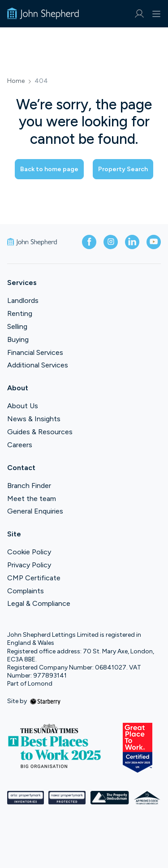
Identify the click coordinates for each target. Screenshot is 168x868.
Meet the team (32, 499)
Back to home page (49, 169)
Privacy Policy (29, 565)
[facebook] (89, 242)
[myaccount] (139, 14)
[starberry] (45, 701)
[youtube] (154, 242)
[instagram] (111, 242)
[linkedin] (132, 242)
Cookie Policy (29, 552)
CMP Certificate (34, 578)
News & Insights (34, 419)
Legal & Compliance (39, 603)
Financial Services (35, 352)
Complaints (26, 591)
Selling (17, 326)
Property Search (123, 169)
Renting (20, 313)
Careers (20, 445)
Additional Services (38, 365)
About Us (23, 406)
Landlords (23, 300)
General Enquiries (35, 511)
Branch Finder (29, 486)
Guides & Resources (40, 432)
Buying (18, 339)
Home (16, 81)
